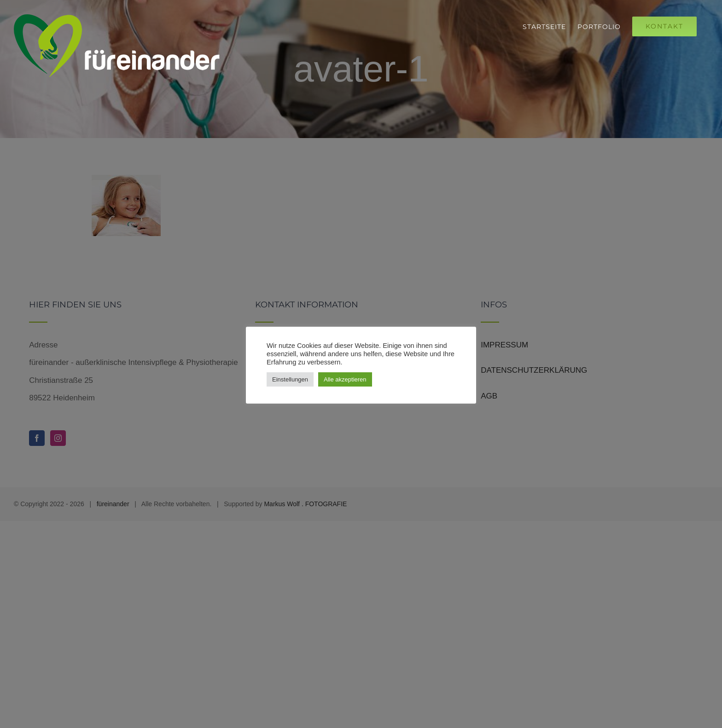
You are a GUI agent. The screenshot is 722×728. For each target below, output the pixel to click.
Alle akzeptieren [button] (345, 379)
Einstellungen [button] (290, 379)
